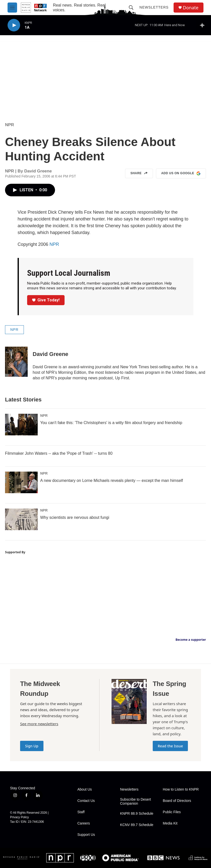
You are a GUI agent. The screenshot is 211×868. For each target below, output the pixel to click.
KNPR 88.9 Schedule (137, 814)
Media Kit (170, 823)
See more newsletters (39, 724)
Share (139, 173)
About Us (85, 789)
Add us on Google (181, 173)
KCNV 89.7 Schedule (137, 825)
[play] (14, 25)
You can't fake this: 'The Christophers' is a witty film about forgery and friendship (111, 423)
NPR (10, 125)
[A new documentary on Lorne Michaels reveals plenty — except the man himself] (21, 482)
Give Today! (46, 300)
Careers (84, 823)
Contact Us (86, 801)
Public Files (172, 812)
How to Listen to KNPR (181, 789)
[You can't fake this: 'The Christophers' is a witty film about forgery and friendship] (21, 425)
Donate (191, 8)
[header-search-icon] (131, 8)
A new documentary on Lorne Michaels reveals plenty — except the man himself (112, 481)
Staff (81, 812)
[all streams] (204, 25)
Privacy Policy (19, 817)
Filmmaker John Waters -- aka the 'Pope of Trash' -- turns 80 (59, 453)
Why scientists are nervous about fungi (75, 517)
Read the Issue (170, 746)
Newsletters (154, 7)
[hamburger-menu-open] (12, 8)
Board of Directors (177, 801)
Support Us (86, 835)
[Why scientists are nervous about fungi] (21, 519)
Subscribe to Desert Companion (136, 802)
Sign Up (32, 746)
